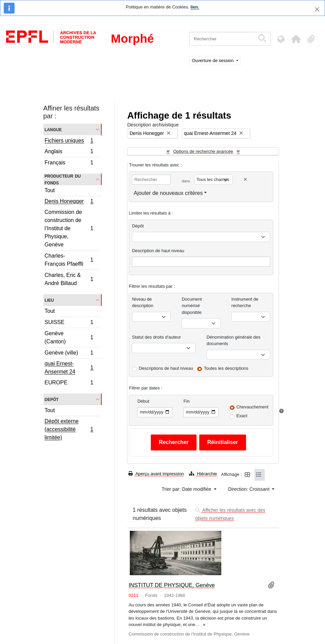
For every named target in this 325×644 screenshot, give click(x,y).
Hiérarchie (203, 474)
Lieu (49, 300)
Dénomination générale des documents (233, 340)
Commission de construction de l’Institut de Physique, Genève (69, 228)
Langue (53, 129)
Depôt (52, 399)
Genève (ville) (69, 354)
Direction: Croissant (249, 489)
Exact (242, 416)
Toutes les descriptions (226, 368)
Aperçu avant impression (156, 474)
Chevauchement (252, 407)
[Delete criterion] (245, 179)
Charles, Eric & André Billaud (69, 279)
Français (69, 163)
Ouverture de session (213, 61)
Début (143, 401)
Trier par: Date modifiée (187, 489)
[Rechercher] (222, 39)
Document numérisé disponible (192, 306)
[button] (296, 39)
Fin (186, 401)
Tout (50, 190)
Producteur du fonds (63, 179)
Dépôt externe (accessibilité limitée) (69, 429)
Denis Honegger (69, 202)
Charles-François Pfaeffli (69, 260)
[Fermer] (317, 9)
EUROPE (69, 383)
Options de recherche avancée (203, 151)
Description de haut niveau (158, 251)
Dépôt (138, 226)
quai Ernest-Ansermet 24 (69, 368)
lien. (195, 7)
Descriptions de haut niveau (166, 368)
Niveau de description (143, 303)
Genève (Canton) (69, 337)
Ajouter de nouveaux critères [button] (168, 193)
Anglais (69, 152)
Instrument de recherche (245, 303)
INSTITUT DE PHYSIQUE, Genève (171, 585)
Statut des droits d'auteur (156, 337)
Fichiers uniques (69, 141)
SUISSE (69, 323)
